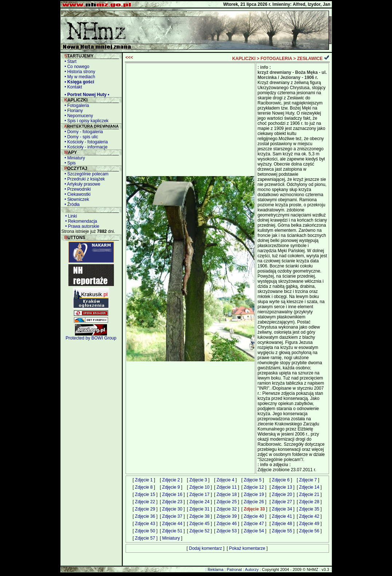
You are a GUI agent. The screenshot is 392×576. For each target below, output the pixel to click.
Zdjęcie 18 (227, 494)
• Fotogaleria (76, 106)
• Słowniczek (76, 199)
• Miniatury (74, 158)
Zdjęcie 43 (145, 524)
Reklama (215, 569)
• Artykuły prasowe (81, 184)
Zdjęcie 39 (227, 516)
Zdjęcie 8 (144, 487)
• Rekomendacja (80, 221)
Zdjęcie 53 (227, 531)
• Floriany (73, 111)
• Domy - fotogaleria (83, 132)
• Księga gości (78, 82)
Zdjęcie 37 (172, 516)
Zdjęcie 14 (309, 487)
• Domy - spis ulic (80, 137)
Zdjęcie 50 (145, 531)
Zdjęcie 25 (227, 502)
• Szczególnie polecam (86, 174)
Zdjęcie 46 (227, 524)
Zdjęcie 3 (198, 480)
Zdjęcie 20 (282, 494)
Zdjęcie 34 (282, 509)
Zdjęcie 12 (254, 487)
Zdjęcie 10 (199, 487)
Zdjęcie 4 (225, 480)
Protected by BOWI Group (91, 338)
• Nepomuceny (78, 116)
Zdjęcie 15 (145, 494)
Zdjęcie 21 (309, 494)
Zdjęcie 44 (172, 524)
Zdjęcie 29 (145, 509)
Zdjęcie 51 (172, 531)
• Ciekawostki (76, 194)
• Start (70, 61)
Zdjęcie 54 (254, 531)
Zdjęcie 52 (199, 531)
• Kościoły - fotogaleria (85, 142)
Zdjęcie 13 (282, 487)
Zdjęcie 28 (309, 502)
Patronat (234, 569)
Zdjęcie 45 (199, 524)
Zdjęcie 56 (309, 531)
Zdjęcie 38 (199, 516)
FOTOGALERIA (276, 59)
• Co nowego (76, 67)
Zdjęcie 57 (145, 538)
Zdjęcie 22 (145, 502)
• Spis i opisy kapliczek (86, 121)
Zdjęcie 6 (281, 480)
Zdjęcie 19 (254, 494)
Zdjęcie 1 (144, 480)
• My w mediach (79, 77)
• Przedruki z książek (84, 179)
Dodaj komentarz (205, 548)
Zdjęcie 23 (172, 502)
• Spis (69, 163)
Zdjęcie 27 (282, 502)
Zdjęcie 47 (254, 524)
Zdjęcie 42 (309, 516)
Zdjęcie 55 (282, 531)
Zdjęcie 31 (199, 509)
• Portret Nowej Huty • (86, 95)
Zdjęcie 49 (309, 524)
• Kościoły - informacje (85, 147)
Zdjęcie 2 (171, 480)
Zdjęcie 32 (227, 509)
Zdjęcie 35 (309, 509)
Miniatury (171, 538)
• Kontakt (72, 87)
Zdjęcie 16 (172, 494)
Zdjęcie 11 (227, 487)
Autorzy (252, 569)
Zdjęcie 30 (172, 509)
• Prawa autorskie (81, 226)
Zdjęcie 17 (199, 494)
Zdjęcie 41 (282, 516)
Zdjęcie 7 (308, 480)
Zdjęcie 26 (254, 502)
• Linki (70, 216)
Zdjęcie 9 (171, 487)
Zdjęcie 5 (253, 480)
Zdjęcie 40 (254, 516)
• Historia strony (79, 72)
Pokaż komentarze (247, 548)
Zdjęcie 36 (145, 516)
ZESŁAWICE (310, 59)
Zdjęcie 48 (282, 524)
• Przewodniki (77, 189)
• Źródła (71, 204)
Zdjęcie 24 (199, 502)
